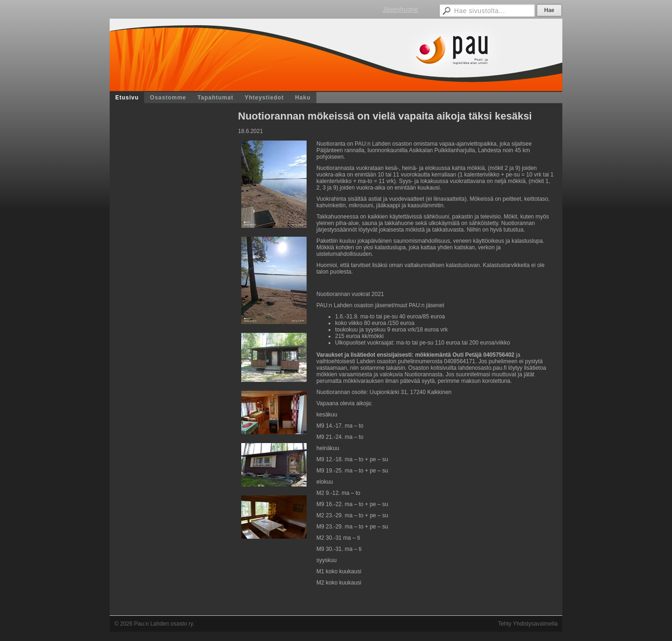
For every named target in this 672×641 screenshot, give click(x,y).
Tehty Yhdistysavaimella (528, 624)
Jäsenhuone (400, 9)
